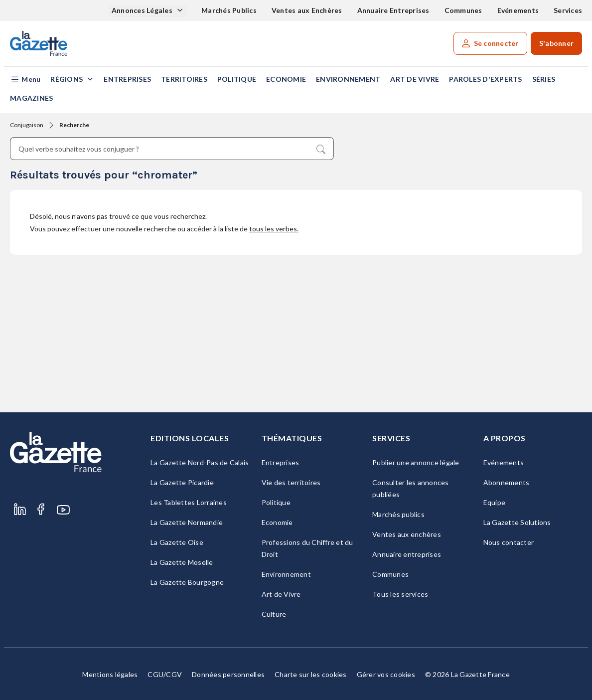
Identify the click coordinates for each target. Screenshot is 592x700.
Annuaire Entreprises (393, 10)
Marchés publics (398, 514)
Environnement (348, 79)
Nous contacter (509, 542)
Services (568, 10)
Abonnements (507, 482)
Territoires (184, 79)
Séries (544, 79)
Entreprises (127, 79)
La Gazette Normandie (187, 522)
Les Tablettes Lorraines (189, 502)
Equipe (495, 502)
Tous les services (400, 594)
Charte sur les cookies (311, 674)
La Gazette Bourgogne (187, 582)
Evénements (518, 10)
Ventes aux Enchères (307, 10)
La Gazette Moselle (182, 562)
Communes (463, 10)
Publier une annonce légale (416, 462)
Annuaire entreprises (407, 554)
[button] (25, 80)
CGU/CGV (165, 674)
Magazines (31, 98)
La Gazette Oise (177, 542)
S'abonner (556, 43)
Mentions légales (110, 674)
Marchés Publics (229, 10)
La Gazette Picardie (182, 482)
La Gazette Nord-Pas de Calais (200, 462)
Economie (286, 79)
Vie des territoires (291, 482)
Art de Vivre (415, 79)
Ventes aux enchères (407, 534)
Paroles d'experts (485, 79)
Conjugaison (27, 125)
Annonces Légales (143, 10)
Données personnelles (228, 674)
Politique (237, 79)
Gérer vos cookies (386, 674)
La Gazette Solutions (517, 522)
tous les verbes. (274, 229)
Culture (274, 614)
